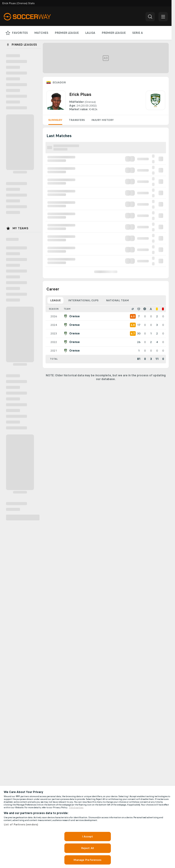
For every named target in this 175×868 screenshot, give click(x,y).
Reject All (87, 848)
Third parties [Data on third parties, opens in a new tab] (76, 808)
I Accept (88, 837)
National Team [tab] (117, 300)
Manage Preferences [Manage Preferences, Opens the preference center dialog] (87, 860)
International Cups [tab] (83, 300)
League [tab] (55, 300)
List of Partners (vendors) (21, 824)
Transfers (77, 120)
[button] (150, 17)
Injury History (102, 120)
